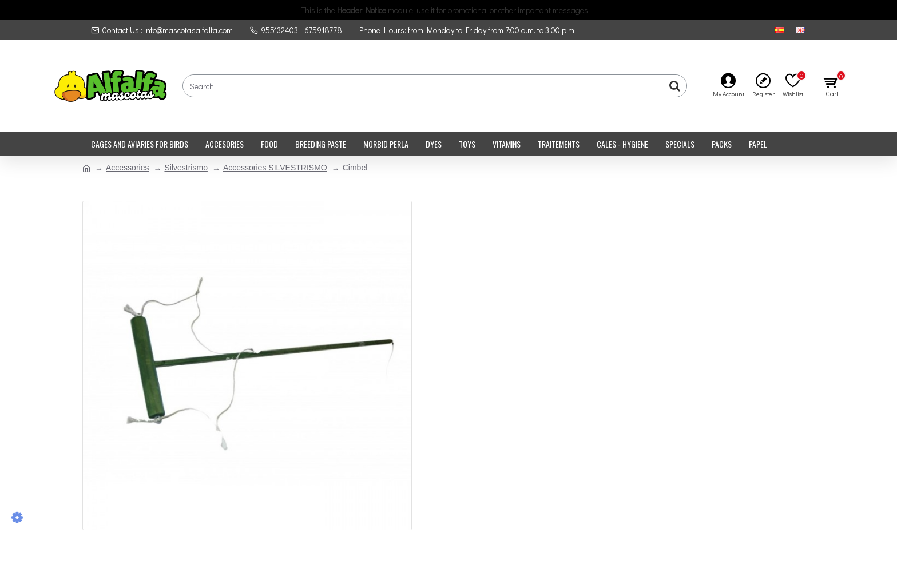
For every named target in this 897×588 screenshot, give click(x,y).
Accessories (127, 168)
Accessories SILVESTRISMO (275, 168)
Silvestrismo (186, 168)
